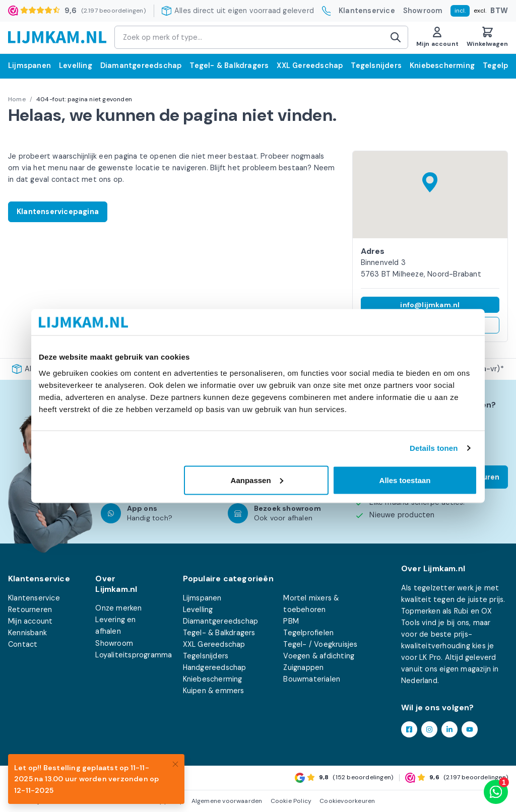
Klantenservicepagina (58, 212)
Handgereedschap (215, 667)
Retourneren (30, 610)
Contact (23, 644)
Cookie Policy (291, 801)
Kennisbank (27, 633)
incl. (460, 11)
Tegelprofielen (308, 633)
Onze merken (118, 608)
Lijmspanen (29, 65)
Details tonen (434, 448)
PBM (291, 621)
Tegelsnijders (376, 65)
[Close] (175, 763)
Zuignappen (303, 667)
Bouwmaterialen (312, 679)
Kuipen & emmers (214, 691)
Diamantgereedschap (141, 65)
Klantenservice (367, 11)
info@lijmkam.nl (430, 305)
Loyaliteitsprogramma (134, 655)
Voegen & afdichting (319, 656)
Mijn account (30, 621)
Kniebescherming (442, 65)
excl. (480, 11)
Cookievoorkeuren (347, 801)
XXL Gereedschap (310, 65)
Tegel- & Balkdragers (229, 65)
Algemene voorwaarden (227, 801)
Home (17, 99)
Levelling (76, 65)
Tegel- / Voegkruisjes (320, 644)
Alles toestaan (405, 480)
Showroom (423, 11)
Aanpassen (257, 480)
